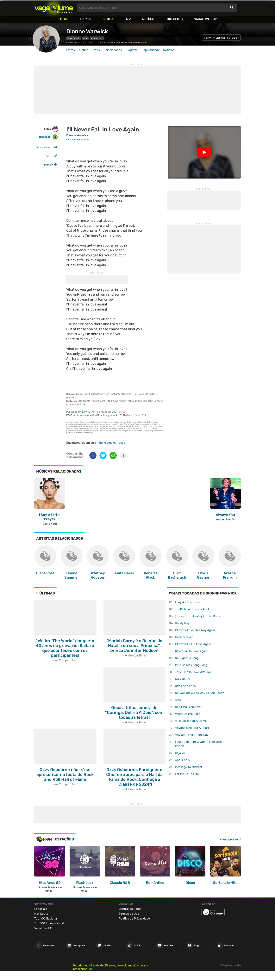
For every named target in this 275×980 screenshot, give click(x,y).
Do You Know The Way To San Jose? (199, 693)
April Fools (182, 760)
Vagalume (54, 8)
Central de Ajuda (130, 909)
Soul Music (74, 38)
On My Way (182, 623)
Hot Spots (175, 19)
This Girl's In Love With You (193, 672)
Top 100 (86, 19)
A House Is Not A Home (191, 721)
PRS (109, 401)
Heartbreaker (184, 637)
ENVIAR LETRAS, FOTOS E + (223, 38)
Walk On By (182, 679)
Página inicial (74, 43)
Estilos (109, 19)
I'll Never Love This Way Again (195, 630)
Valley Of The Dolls (188, 714)
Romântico (97, 38)
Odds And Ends (185, 686)
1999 (84, 412)
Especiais (41, 909)
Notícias (149, 19)
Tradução (48, 137)
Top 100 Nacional (46, 919)
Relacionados (113, 50)
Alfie (178, 700)
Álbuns (83, 50)
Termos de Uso (129, 914)
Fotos (96, 50)
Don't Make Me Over (188, 707)
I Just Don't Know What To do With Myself (198, 744)
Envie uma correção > (113, 443)
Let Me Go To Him (187, 774)
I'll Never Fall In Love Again (193, 644)
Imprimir (48, 165)
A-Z (128, 19)
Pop (85, 38)
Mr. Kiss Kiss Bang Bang (191, 665)
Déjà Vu (180, 753)
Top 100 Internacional (49, 923)
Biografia (132, 50)
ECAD (69, 415)
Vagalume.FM (204, 19)
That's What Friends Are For (194, 609)
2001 (115, 412)
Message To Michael (188, 767)
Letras (71, 50)
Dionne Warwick (87, 31)
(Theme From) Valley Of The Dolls (197, 616)
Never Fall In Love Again (191, 651)
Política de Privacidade (134, 919)
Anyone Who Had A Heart (192, 728)
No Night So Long (187, 658)
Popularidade (150, 50)
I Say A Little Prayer (188, 602)
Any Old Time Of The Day (192, 735)
